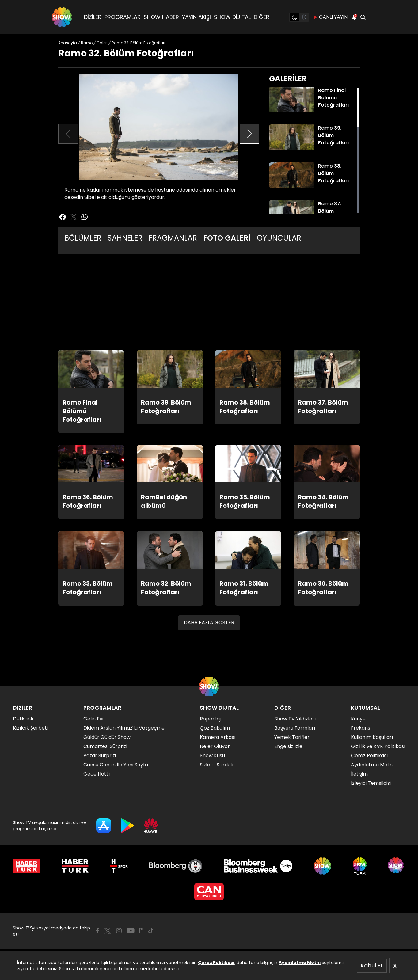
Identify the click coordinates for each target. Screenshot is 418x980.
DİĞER (262, 17)
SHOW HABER (161, 17)
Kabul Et (372, 965)
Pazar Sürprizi (100, 756)
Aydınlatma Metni (300, 963)
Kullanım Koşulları (372, 737)
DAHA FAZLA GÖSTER (209, 623)
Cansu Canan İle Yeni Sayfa (116, 765)
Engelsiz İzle (288, 746)
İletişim (359, 774)
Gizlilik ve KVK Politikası (378, 746)
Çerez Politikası (216, 963)
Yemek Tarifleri (292, 737)
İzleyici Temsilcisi (371, 783)
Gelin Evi (93, 719)
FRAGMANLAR (173, 238)
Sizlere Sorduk (217, 765)
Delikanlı (23, 719)
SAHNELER (125, 238)
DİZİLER (93, 17)
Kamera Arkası (218, 737)
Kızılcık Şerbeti (30, 728)
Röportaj (210, 719)
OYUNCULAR (279, 238)
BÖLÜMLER (83, 238)
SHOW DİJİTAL (232, 17)
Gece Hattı (97, 774)
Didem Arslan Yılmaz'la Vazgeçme (124, 728)
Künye (358, 719)
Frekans (361, 728)
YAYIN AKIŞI (196, 17)
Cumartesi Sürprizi (105, 746)
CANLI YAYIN (330, 17)
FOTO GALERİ (227, 238)
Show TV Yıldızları (295, 719)
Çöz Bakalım (215, 728)
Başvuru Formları (295, 728)
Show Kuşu (212, 756)
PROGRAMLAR (123, 17)
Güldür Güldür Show (107, 737)
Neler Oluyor (215, 746)
